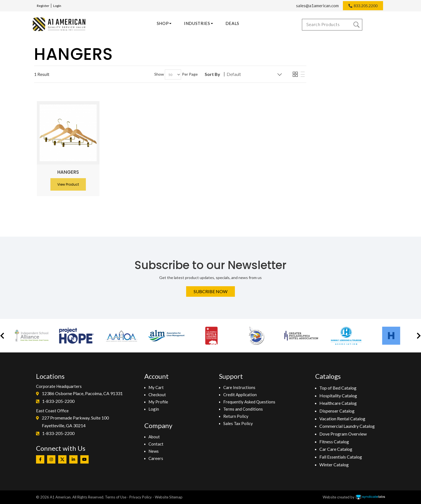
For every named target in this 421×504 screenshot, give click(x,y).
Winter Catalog (334, 465)
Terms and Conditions (243, 409)
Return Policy (236, 416)
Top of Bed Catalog (338, 388)
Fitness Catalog (334, 442)
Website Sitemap (169, 497)
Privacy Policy (141, 497)
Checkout (157, 395)
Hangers (68, 172)
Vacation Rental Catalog (342, 419)
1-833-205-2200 (58, 401)
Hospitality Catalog (338, 396)
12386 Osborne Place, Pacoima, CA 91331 (82, 393)
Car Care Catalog (336, 449)
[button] (2, 336)
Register (43, 6)
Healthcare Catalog (338, 403)
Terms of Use (116, 497)
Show (159, 74)
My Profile (158, 402)
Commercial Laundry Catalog (347, 426)
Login (57, 6)
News (154, 451)
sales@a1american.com (317, 6)
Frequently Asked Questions (249, 402)
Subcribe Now (210, 291)
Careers (156, 458)
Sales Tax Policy (238, 423)
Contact (156, 444)
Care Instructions (239, 387)
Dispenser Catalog (337, 411)
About (154, 437)
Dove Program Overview (343, 434)
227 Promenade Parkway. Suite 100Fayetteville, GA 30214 (75, 422)
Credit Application (240, 395)
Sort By (212, 74)
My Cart (156, 387)
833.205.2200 (366, 6)
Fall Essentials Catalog (341, 457)
